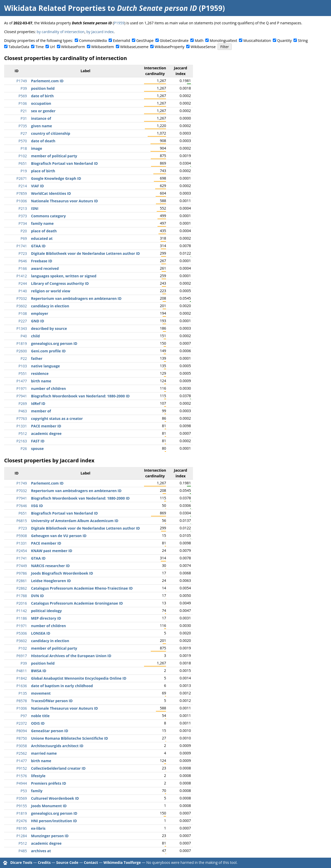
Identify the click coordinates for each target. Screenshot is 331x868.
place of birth (43, 171)
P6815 (22, 521)
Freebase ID (42, 261)
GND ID (38, 321)
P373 (23, 216)
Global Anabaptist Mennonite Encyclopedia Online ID (79, 678)
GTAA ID (38, 246)
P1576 (22, 776)
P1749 (22, 81)
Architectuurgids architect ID (57, 746)
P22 (24, 358)
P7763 (22, 418)
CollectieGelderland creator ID (58, 768)
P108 (23, 313)
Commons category (48, 216)
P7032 (22, 298)
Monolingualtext (223, 40)
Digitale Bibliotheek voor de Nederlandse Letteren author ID (85, 253)
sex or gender (43, 111)
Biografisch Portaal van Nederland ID (64, 163)
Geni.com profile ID (48, 351)
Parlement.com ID (47, 81)
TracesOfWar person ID (52, 701)
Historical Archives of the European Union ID (71, 656)
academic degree (46, 433)
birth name (41, 381)
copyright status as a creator (57, 418)
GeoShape (145, 40)
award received (45, 268)
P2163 (22, 441)
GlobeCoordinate (174, 40)
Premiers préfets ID (49, 783)
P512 (23, 433)
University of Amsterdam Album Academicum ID (75, 521)
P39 (24, 88)
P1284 (22, 836)
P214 (23, 186)
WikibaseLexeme (134, 47)
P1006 (22, 201)
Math (199, 40)
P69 (24, 238)
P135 (23, 693)
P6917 (22, 656)
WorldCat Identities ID (51, 193)
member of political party (54, 156)
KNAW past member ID (52, 551)
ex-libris (38, 828)
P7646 (22, 506)
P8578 (22, 701)
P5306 (22, 633)
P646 (23, 261)
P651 (23, 163)
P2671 (22, 178)
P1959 (119, 23)
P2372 (22, 723)
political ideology (46, 611)
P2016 (22, 603)
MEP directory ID (46, 618)
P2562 (22, 753)
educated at (42, 238)
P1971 (22, 388)
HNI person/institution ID (54, 821)
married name (44, 753)
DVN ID (37, 596)
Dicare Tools (21, 862)
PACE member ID (46, 426)
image (37, 148)
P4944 (22, 783)
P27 (24, 133)
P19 (24, 171)
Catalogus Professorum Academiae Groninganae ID (77, 603)
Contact (91, 862)
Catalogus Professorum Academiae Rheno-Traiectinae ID (82, 588)
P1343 (22, 328)
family (37, 791)
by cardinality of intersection (61, 32)
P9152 (22, 768)
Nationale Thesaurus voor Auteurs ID (65, 201)
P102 (23, 156)
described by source (49, 328)
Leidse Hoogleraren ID (51, 581)
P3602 (22, 306)
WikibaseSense (203, 47)
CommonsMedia (93, 40)
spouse (37, 448)
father (37, 358)
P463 (23, 411)
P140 (23, 291)
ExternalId (122, 40)
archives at (41, 851)
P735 (23, 126)
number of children (48, 388)
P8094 (22, 731)
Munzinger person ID (50, 836)
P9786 (22, 573)
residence (40, 373)
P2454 (22, 551)
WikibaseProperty (170, 47)
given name (42, 126)
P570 (23, 141)
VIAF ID (37, 186)
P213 (23, 208)
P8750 (22, 738)
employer (40, 313)
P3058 (22, 746)
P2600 (22, 351)
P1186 (22, 618)
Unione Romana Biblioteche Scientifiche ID (70, 738)
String (303, 40)
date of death (43, 141)
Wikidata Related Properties (55, 8)
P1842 (22, 678)
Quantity (284, 40)
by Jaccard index (100, 32)
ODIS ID (38, 723)
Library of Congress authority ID (60, 283)
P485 (23, 851)
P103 (23, 366)
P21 (24, 111)
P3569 (22, 798)
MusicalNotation (257, 40)
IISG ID (37, 506)
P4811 (22, 671)
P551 (23, 373)
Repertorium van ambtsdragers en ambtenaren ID (76, 298)
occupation (41, 103)
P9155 (22, 806)
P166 (23, 268)
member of (41, 411)
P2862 (22, 588)
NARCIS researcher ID (50, 566)
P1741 (22, 246)
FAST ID (38, 441)
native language (46, 366)
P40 (24, 336)
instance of (41, 118)
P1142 (22, 611)
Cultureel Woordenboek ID (55, 798)
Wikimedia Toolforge (122, 862)
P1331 (22, 426)
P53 (24, 791)
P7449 (22, 566)
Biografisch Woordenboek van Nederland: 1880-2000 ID (80, 396)
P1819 (22, 343)
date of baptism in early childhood (62, 686)
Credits (44, 862)
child (35, 336)
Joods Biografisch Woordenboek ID (62, 573)
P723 (23, 253)
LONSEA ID (41, 633)
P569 (23, 96)
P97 (24, 716)
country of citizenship (51, 133)
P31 (24, 118)
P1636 (22, 686)
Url (52, 47)
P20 (24, 231)
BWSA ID (39, 671)
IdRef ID (38, 403)
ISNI (35, 208)
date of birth (42, 96)
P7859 (22, 193)
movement (41, 693)
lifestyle (38, 776)
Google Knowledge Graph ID (56, 178)
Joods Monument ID (49, 806)
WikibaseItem (103, 47)
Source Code (67, 862)
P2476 (22, 821)
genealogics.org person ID (54, 343)
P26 (24, 448)
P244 (23, 283)
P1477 (22, 381)
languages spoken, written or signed (64, 276)
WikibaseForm (73, 47)
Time (40, 47)
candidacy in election (50, 306)
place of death (44, 231)
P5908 (22, 536)
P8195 (22, 828)
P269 (23, 403)
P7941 (22, 396)
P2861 (22, 581)
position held (43, 88)
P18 (24, 148)
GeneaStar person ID (50, 731)
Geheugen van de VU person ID (59, 536)
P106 (23, 103)
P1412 (22, 276)
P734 (23, 223)
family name (42, 223)
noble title (40, 716)
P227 (23, 321)
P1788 (22, 596)
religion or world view (51, 291)
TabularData (19, 47)
